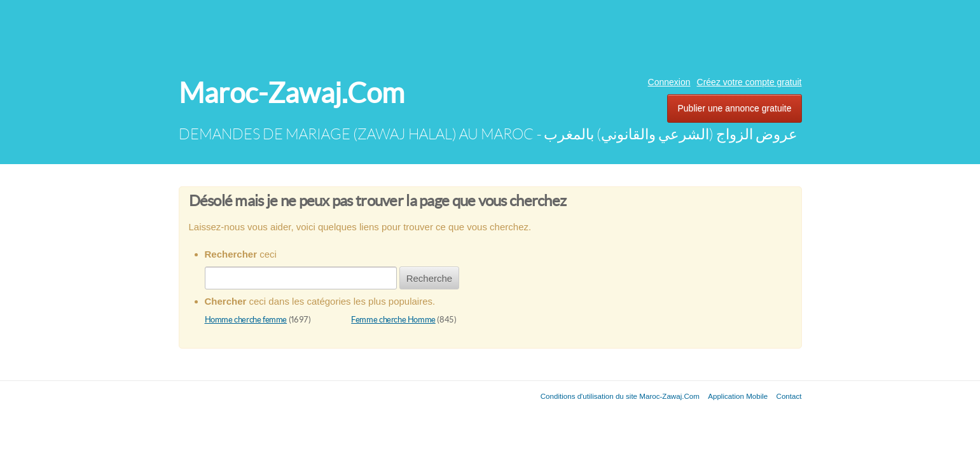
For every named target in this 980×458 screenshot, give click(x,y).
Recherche (430, 278)
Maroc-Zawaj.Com (292, 93)
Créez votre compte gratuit (749, 82)
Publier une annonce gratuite (734, 108)
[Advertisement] (490, 35)
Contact (789, 396)
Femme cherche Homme (393, 320)
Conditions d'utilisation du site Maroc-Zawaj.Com (620, 396)
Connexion (669, 82)
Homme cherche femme (246, 320)
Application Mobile (738, 396)
